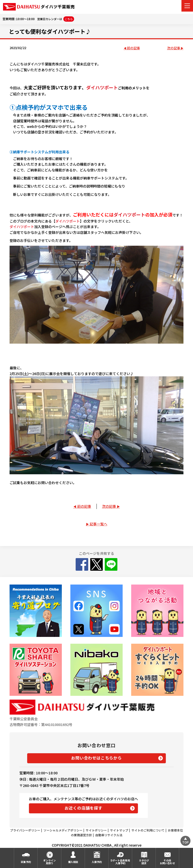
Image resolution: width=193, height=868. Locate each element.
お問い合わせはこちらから (96, 758)
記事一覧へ (99, 524)
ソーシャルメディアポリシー (63, 830)
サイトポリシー (96, 830)
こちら (69, 19)
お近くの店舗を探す (84, 808)
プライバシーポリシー (25, 830)
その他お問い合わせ (167, 862)
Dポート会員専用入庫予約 (120, 862)
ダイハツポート (102, 87)
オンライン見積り (50, 862)
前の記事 (133, 48)
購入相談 (73, 862)
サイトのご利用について (148, 830)
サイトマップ (119, 830)
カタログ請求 (144, 862)
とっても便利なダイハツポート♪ (50, 31)
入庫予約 (97, 862)
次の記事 (174, 48)
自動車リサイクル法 (109, 835)
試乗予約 (26, 862)
